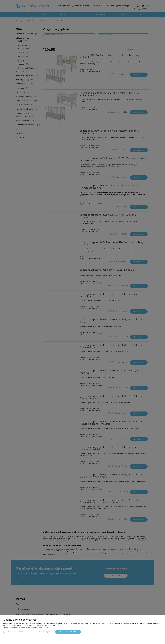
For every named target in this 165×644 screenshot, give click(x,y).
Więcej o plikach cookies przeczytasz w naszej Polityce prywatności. (27, 627)
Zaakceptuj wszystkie (68, 632)
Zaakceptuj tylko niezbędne (19, 632)
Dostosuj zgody (45, 632)
